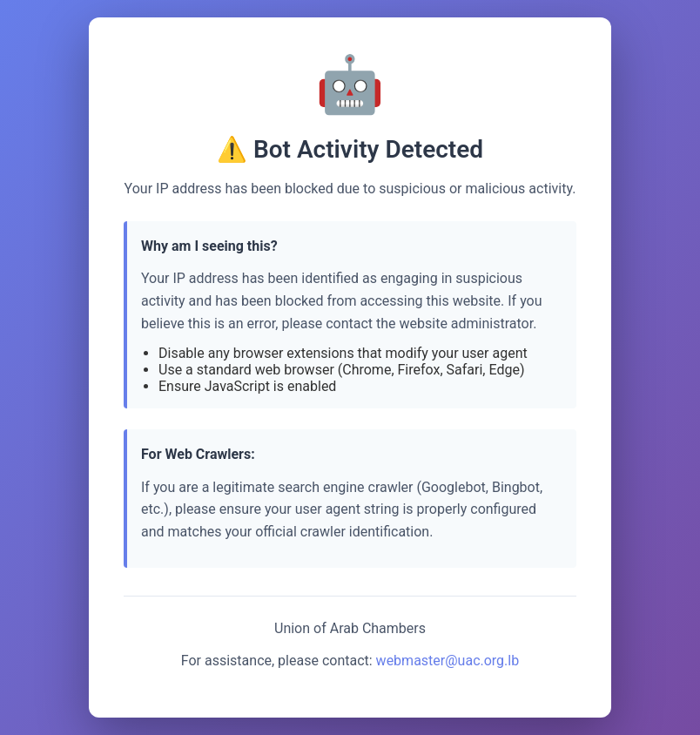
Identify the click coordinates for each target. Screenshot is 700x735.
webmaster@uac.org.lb (448, 661)
